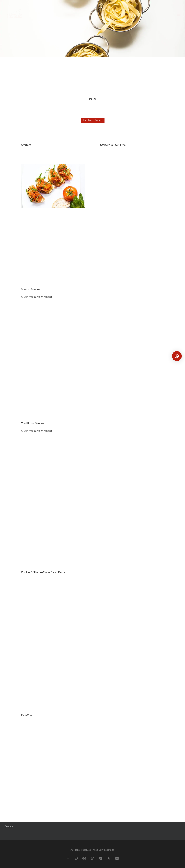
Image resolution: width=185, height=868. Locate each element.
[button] (177, 356)
